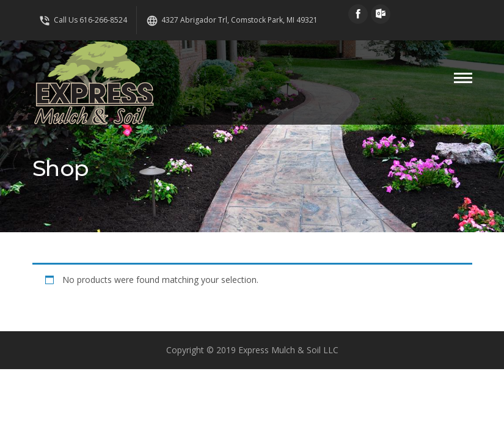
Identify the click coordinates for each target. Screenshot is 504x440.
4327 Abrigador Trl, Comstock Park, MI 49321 (232, 20)
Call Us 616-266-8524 (83, 20)
